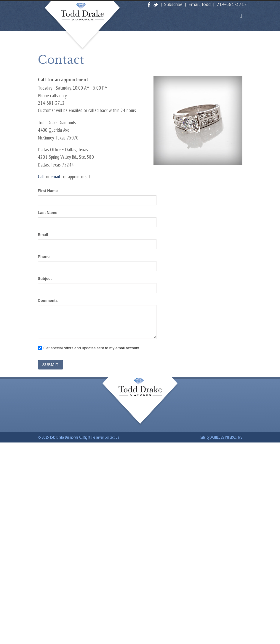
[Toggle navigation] (241, 16)
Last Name (48, 213)
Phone (44, 257)
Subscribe (173, 4)
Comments (48, 300)
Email (43, 235)
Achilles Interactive (226, 437)
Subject (45, 279)
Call (41, 177)
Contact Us (112, 437)
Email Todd (200, 4)
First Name (48, 191)
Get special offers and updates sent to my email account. (92, 348)
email (55, 177)
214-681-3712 (232, 4)
